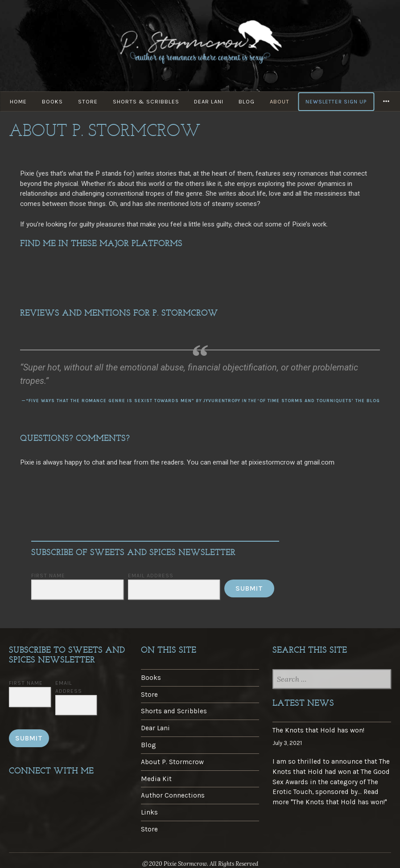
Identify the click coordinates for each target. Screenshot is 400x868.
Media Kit (156, 779)
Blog (247, 101)
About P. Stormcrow (172, 762)
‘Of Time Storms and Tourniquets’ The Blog (319, 401)
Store (88, 101)
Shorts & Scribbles (146, 101)
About (280, 101)
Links (149, 812)
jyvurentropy (222, 401)
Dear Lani (209, 101)
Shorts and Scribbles (174, 711)
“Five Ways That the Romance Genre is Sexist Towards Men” (110, 401)
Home (18, 101)
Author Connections (173, 795)
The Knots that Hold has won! (318, 730)
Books (52, 101)
